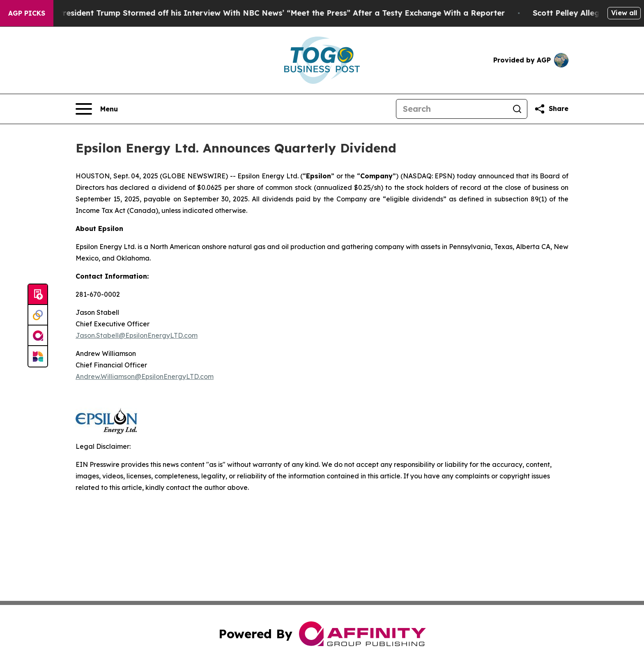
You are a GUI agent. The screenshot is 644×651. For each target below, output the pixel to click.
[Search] (452, 109)
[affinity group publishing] (38, 336)
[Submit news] (38, 295)
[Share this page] (551, 109)
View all (624, 13)
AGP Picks (27, 13)
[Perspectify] (38, 315)
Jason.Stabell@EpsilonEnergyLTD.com (137, 335)
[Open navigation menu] (97, 109)
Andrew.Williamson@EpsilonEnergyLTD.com (145, 376)
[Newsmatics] (38, 356)
